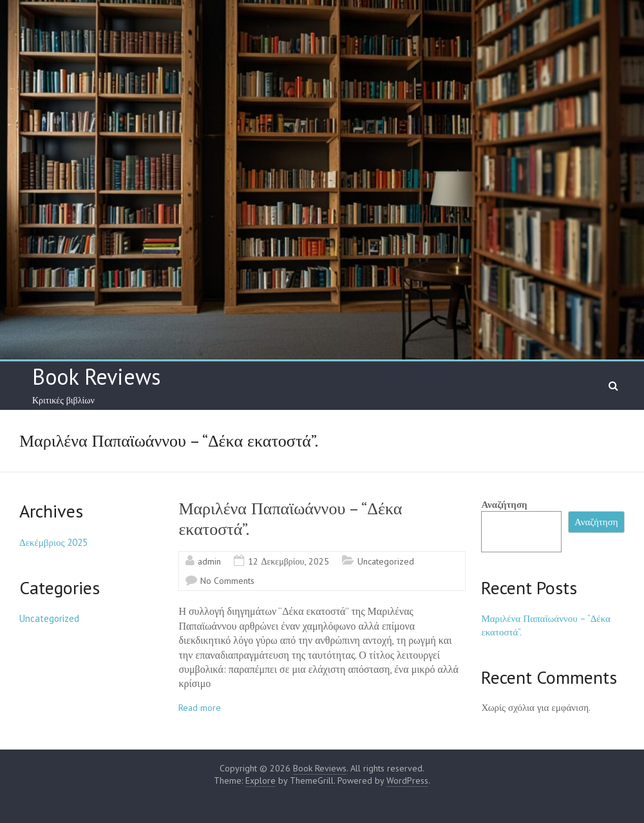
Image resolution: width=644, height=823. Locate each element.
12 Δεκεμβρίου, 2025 (288, 561)
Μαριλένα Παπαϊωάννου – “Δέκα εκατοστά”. (290, 518)
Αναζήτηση (504, 504)
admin (209, 561)
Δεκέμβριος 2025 (53, 542)
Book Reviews (97, 376)
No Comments (227, 581)
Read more (200, 708)
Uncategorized (386, 561)
